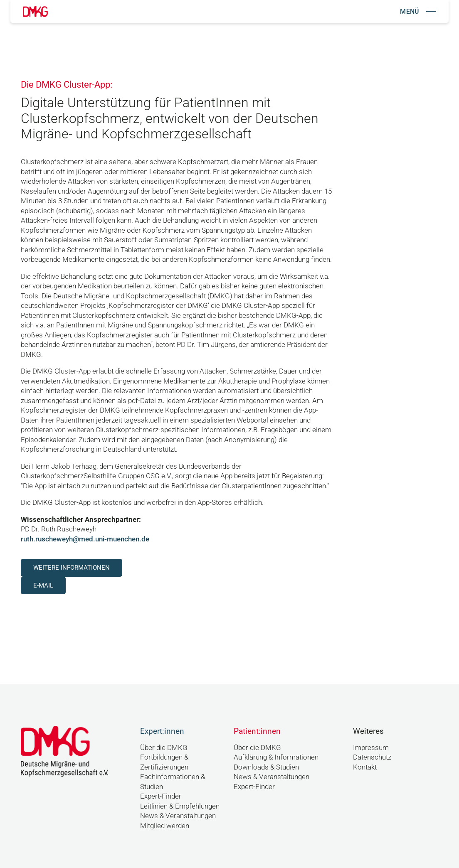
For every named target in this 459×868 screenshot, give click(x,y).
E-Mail (43, 585)
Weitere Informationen (72, 568)
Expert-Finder (161, 796)
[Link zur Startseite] (35, 11)
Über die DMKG (164, 748)
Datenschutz (372, 757)
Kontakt (365, 767)
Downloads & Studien (266, 767)
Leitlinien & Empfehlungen (180, 806)
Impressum (371, 748)
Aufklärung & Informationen (276, 757)
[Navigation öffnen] (418, 11)
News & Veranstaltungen (178, 816)
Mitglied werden (165, 826)
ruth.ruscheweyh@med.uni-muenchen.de (85, 539)
